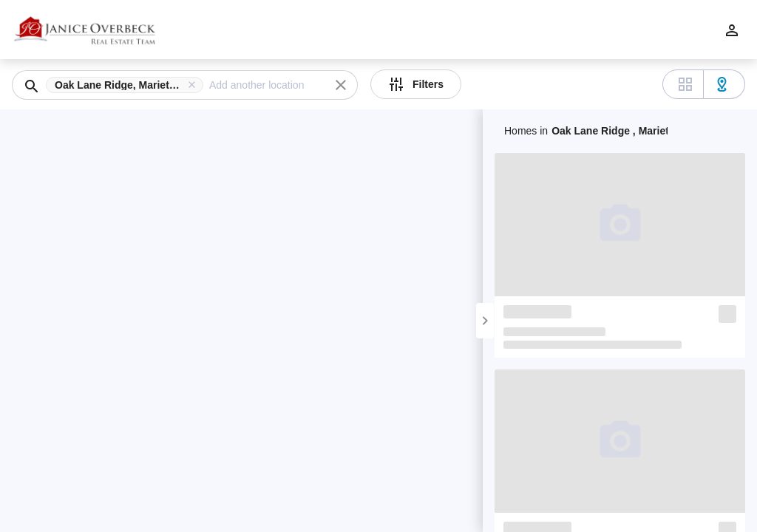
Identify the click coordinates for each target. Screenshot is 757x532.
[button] (128, 85)
